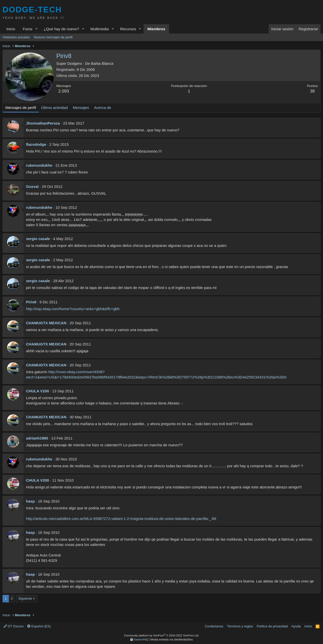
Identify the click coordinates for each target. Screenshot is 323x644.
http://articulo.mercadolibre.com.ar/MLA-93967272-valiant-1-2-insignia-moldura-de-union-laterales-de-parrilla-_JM (121, 519)
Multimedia (100, 29)
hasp (30, 501)
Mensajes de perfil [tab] (21, 108)
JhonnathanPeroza (43, 123)
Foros (28, 29)
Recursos (128, 29)
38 (312, 91)
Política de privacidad (272, 626)
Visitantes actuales (16, 37)
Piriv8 (31, 302)
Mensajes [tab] (81, 108)
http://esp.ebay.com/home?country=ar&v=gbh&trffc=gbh (73, 309)
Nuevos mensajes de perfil (53, 37)
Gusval (32, 186)
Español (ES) (39, 626)
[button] (36, 29)
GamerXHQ (141, 639)
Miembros (156, 29)
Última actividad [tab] (55, 108)
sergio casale (38, 239)
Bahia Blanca (102, 63)
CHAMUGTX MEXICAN (46, 323)
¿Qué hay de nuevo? (61, 29)
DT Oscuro (14, 626)
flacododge (36, 144)
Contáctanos (214, 626)
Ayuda (296, 626)
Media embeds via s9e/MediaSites (172, 639)
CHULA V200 (37, 391)
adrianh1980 (37, 438)
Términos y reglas (240, 626)
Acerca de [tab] (103, 108)
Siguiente (25, 598)
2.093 (64, 91)
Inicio (11, 29)
